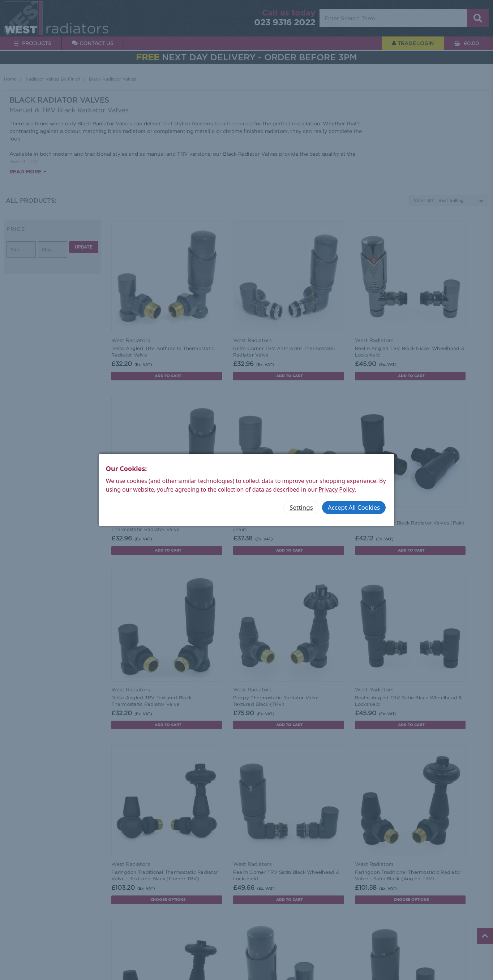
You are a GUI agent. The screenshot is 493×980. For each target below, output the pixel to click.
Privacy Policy (336, 489)
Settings (301, 507)
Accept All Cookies (354, 507)
